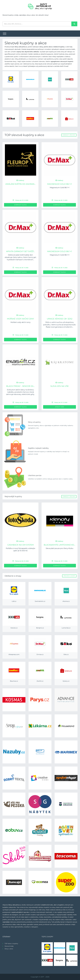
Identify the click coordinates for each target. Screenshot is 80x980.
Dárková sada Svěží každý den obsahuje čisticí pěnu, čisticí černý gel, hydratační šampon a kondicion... (20, 257)
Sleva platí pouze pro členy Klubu (60, 548)
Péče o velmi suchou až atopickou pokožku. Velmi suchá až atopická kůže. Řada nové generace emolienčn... (60, 325)
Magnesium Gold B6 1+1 (60, 184)
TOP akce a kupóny (11, 944)
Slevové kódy (9, 946)
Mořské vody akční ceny (20, 319)
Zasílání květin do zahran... (21, 184)
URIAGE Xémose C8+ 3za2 (60, 319)
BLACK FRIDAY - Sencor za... (21, 386)
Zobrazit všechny (69, 135)
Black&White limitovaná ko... (60, 545)
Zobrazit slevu (20, 205)
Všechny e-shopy (69, 576)
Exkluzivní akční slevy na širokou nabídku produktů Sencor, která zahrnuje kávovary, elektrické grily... (20, 392)
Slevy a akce (9, 949)
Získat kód (60, 407)
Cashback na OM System (21, 545)
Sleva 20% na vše (60, 386)
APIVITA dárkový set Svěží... (21, 251)
